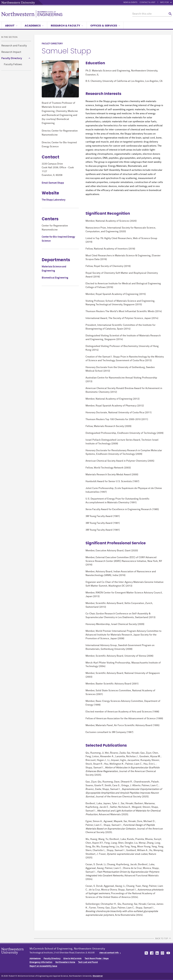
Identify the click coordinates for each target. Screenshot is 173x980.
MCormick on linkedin (157, 953)
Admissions (35, 959)
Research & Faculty (67, 26)
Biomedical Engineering (55, 278)
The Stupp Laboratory (54, 200)
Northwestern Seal (15, 956)
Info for (166, 2)
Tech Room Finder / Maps (97, 959)
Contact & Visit (147, 2)
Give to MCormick (72, 959)
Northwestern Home (65, 962)
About (11, 26)
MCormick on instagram (163, 953)
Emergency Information (41, 962)
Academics (34, 26)
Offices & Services (105, 26)
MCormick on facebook (151, 953)
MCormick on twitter (146, 953)
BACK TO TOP (162, 938)
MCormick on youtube (168, 953)
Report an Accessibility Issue (43, 966)
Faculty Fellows (13, 64)
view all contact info (109, 953)
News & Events (130, 2)
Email (53, 183)
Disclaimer (98, 976)
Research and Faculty (14, 46)
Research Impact (11, 52)
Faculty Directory (12, 58)
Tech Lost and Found (88, 962)
